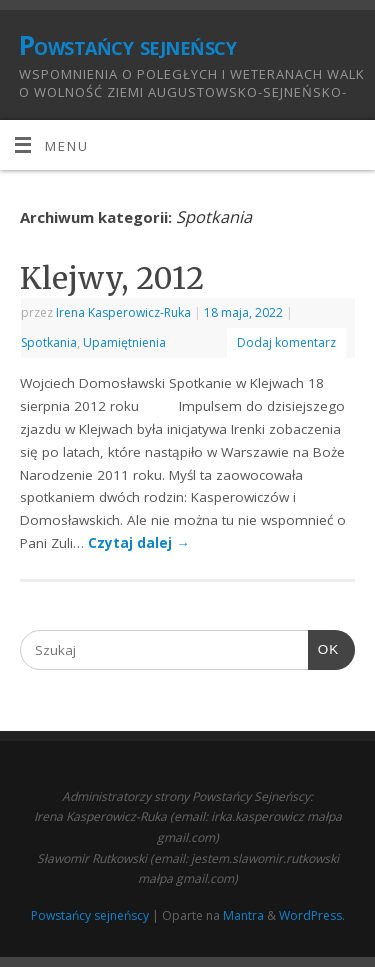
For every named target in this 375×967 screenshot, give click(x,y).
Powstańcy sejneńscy (127, 45)
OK (324, 650)
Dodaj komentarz (286, 342)
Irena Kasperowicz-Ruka (123, 312)
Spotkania (49, 342)
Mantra (243, 915)
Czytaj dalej (139, 543)
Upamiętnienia (124, 342)
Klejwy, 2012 (112, 278)
